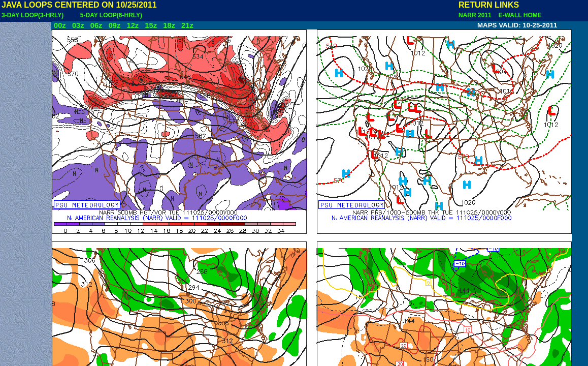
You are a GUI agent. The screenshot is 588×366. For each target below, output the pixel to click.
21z (187, 25)
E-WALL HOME (518, 15)
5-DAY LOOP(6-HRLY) (111, 15)
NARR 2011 (476, 15)
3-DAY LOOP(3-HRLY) (32, 15)
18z (169, 25)
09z (115, 25)
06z (96, 25)
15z (151, 25)
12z (133, 25)
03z (78, 25)
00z (60, 25)
